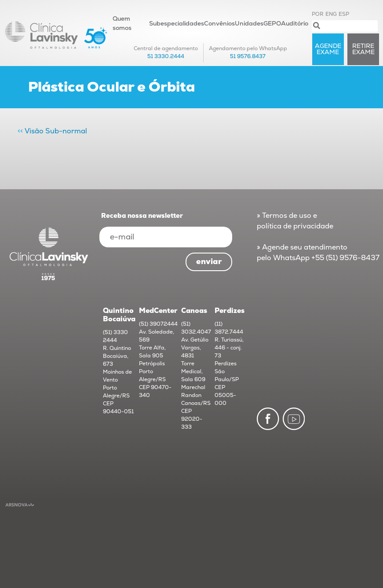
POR (318, 14)
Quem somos (122, 23)
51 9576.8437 (248, 57)
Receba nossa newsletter (142, 216)
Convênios (219, 24)
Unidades (249, 24)
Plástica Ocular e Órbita (111, 87)
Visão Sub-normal (56, 131)
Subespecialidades (177, 24)
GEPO (272, 24)
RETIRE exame (363, 49)
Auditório (295, 24)
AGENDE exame (328, 49)
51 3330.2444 (166, 57)
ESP (344, 14)
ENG (331, 14)
